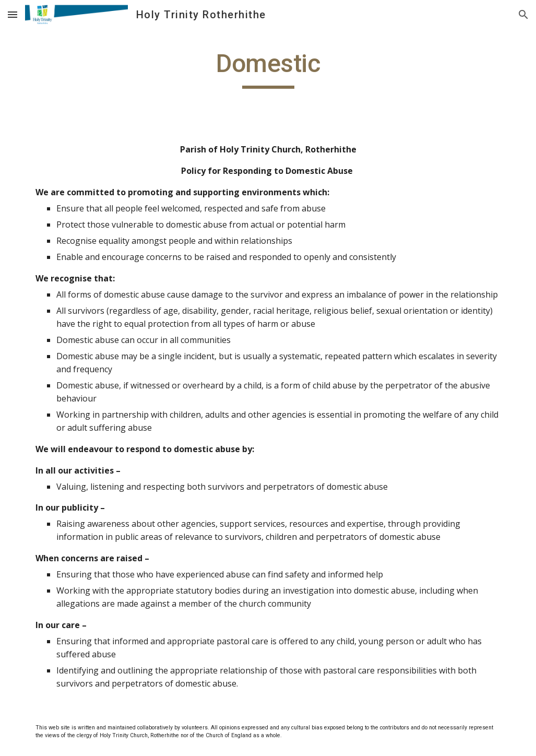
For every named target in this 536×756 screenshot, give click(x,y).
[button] (13, 14)
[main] (268, 68)
